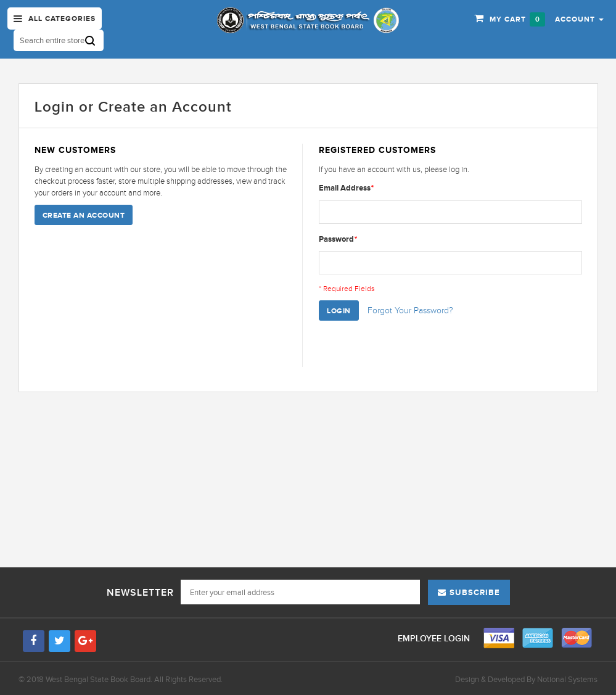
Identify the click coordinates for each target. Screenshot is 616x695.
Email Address (346, 188)
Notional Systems (567, 679)
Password (338, 239)
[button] (579, 19)
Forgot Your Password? (410, 310)
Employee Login (435, 639)
